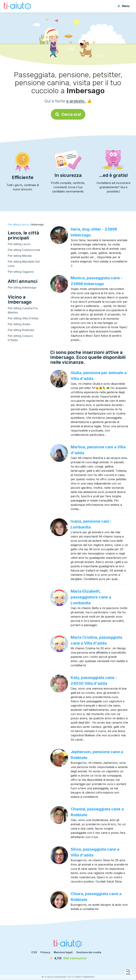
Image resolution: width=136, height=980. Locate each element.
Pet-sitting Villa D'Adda (23, 318)
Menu (123, 6)
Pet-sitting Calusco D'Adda (20, 338)
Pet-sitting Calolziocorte (24, 250)
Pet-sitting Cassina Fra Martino (23, 310)
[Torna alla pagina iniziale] (18, 6)
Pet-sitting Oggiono (21, 272)
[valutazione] (68, 958)
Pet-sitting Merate (20, 256)
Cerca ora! (68, 114)
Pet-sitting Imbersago (22, 287)
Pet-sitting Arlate (19, 324)
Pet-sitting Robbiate (21, 330)
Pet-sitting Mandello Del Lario (24, 264)
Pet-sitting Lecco (19, 244)
